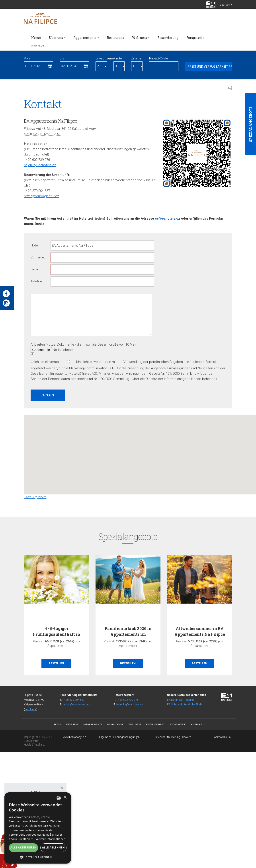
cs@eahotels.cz (168, 218)
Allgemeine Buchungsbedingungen (119, 737)
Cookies (187, 737)
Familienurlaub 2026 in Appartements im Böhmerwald (128, 634)
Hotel (35, 245)
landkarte (31, 709)
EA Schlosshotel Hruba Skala (185, 705)
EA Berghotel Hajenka (180, 700)
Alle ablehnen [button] (53, 847)
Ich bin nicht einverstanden (91, 362)
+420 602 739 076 (127, 700)
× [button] (65, 798)
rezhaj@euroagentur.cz (41, 196)
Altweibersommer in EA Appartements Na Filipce (200, 631)
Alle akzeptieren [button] (23, 847)
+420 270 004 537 (74, 700)
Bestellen (56, 663)
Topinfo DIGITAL (223, 737)
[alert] (38, 828)
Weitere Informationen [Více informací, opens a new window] (51, 839)
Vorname (37, 257)
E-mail (35, 269)
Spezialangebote (250, 124)
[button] (150, 450)
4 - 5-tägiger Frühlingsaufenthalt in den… (56, 634)
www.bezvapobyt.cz (74, 737)
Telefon (36, 281)
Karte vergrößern (35, 497)
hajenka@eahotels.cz (40, 165)
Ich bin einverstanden (50, 362)
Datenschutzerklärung (167, 737)
